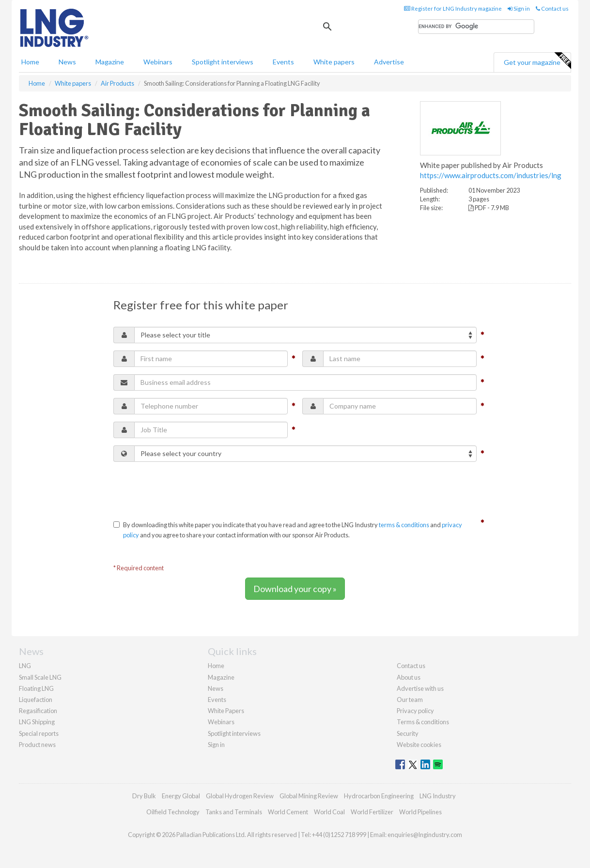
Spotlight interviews (223, 62)
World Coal (329, 812)
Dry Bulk (144, 796)
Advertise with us (420, 688)
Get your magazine (537, 61)
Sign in (519, 8)
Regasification (38, 711)
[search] (476, 27)
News (216, 688)
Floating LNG (36, 688)
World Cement (288, 812)
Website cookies (419, 745)
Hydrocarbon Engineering (379, 796)
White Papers (226, 711)
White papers (334, 62)
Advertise (389, 62)
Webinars (158, 62)
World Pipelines (420, 812)
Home (30, 62)
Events (283, 62)
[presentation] (187, 488)
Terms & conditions (423, 722)
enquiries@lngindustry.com (425, 835)
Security (408, 733)
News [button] (67, 62)
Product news (37, 745)
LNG (25, 666)
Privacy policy (415, 711)
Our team (410, 700)
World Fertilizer (372, 812)
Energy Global (181, 796)
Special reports (39, 733)
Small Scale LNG (40, 677)
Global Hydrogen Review (240, 796)
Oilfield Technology (173, 812)
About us (409, 677)
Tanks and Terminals (234, 812)
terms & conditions (404, 525)
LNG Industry (438, 796)
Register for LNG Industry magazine (453, 8)
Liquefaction (36, 700)
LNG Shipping (37, 722)
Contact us (552, 8)
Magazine (110, 62)
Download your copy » (295, 589)
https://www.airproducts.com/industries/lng (491, 175)
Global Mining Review (309, 796)
